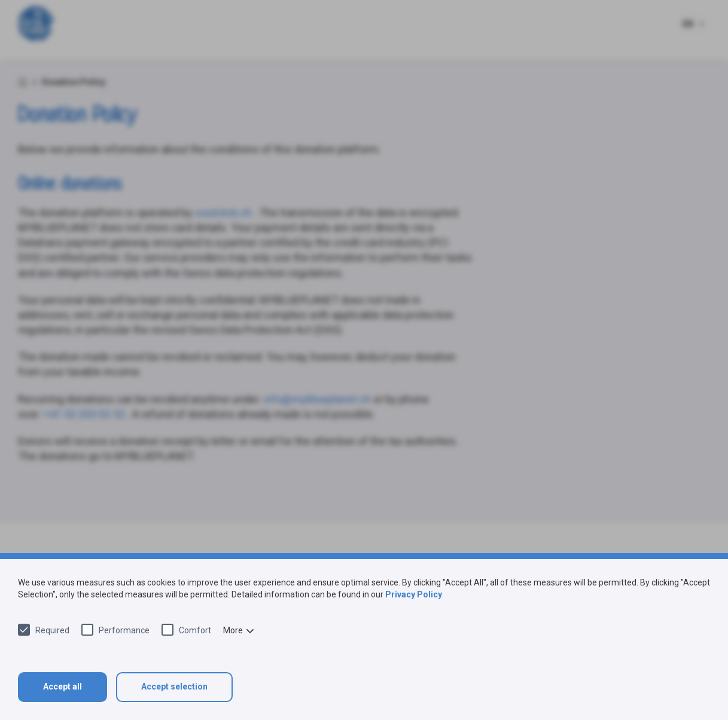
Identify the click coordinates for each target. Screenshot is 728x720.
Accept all (63, 687)
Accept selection (174, 687)
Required (52, 630)
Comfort (195, 630)
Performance (124, 630)
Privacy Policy (414, 594)
